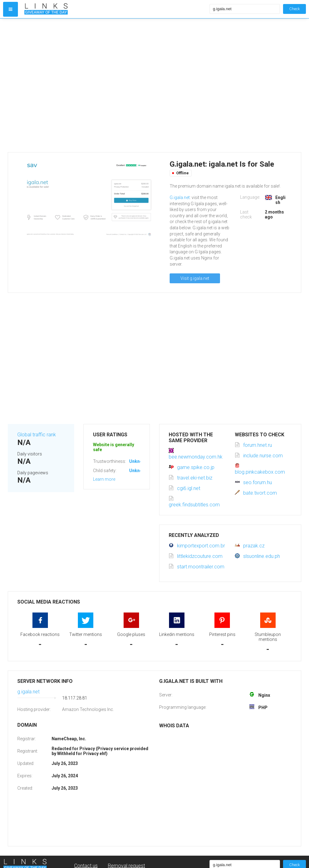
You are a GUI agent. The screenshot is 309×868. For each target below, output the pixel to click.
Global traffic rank (37, 435)
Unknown (139, 461)
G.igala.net (180, 197)
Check (294, 9)
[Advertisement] (63, 85)
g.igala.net (28, 692)
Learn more (104, 479)
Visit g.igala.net (195, 278)
